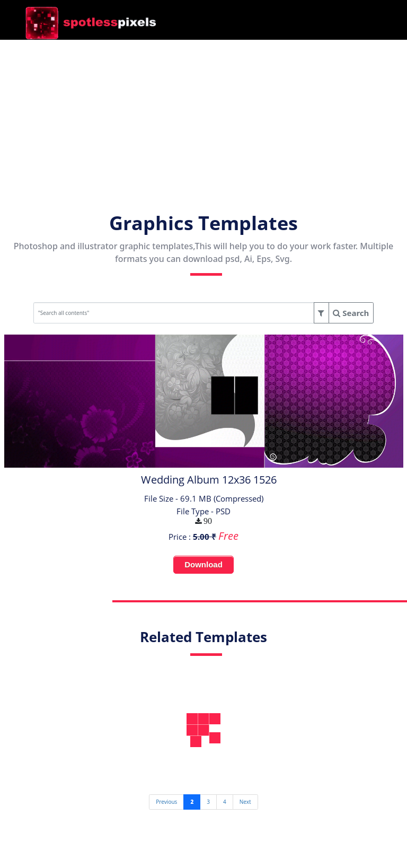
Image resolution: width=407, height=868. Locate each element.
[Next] (245, 802)
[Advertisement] (203, 114)
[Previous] (166, 802)
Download (203, 564)
